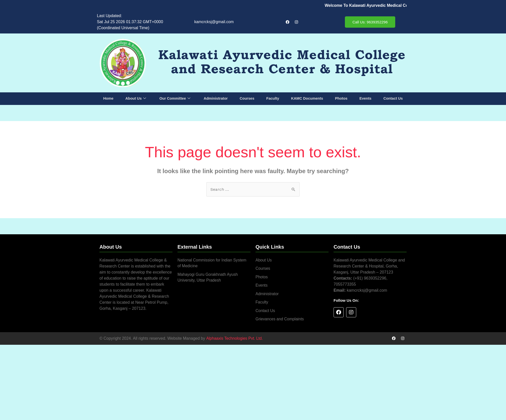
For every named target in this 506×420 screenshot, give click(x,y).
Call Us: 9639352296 (370, 22)
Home (109, 99)
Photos (341, 99)
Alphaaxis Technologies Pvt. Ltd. (235, 339)
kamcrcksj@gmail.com (214, 22)
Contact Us (393, 99)
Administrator (216, 99)
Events (365, 99)
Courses (247, 99)
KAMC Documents (307, 99)
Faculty (273, 99)
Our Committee (175, 99)
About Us (136, 99)
